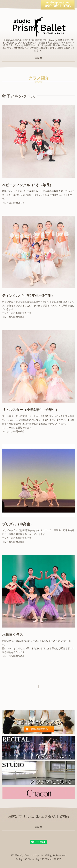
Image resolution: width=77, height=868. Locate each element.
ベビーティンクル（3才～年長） (28, 185)
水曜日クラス (13, 635)
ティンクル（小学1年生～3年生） (28, 296)
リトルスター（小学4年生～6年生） (30, 410)
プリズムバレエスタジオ (32, 855)
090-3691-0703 (58, 6)
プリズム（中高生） (18, 524)
